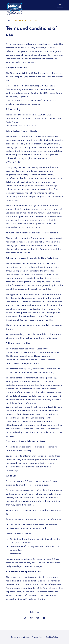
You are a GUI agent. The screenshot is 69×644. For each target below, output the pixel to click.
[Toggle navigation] (60, 5)
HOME (8, 20)
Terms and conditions (20, 637)
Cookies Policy (52, 637)
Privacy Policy (38, 637)
